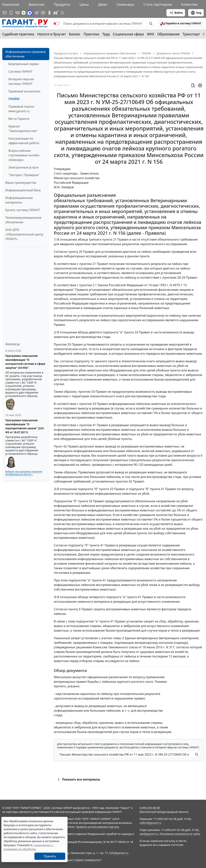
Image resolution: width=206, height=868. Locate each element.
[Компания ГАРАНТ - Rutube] (56, 13)
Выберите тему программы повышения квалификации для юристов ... (24, 473)
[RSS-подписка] (62, 13)
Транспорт (191, 34)
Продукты (62, 4)
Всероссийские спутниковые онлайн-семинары (24, 155)
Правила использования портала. (98, 827)
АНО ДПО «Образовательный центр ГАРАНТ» (24, 234)
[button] (181, 24)
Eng (196, 13)
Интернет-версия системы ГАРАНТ (21, 81)
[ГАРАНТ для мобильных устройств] (11, 13)
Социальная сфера (128, 34)
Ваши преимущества (21, 183)
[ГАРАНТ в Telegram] (37, 13)
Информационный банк (23, 190)
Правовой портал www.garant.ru (21, 109)
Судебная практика (18, 34)
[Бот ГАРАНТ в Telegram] (43, 13)
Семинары (125, 4)
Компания (11, 4)
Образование (168, 34)
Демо (103, 4)
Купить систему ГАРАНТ (23, 210)
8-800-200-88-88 (150, 808)
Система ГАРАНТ (20, 72)
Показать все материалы (78, 779)
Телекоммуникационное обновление (23, 220)
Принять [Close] (50, 856)
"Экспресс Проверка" (24, 175)
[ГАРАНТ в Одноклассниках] (49, 13)
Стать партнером (158, 4)
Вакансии (36, 4)
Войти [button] (176, 13)
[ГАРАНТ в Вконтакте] (17, 13)
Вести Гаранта (19, 119)
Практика (91, 34)
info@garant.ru (119, 853)
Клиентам (189, 4)
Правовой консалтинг (24, 91)
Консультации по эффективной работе (24, 141)
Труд (106, 34)
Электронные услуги (23, 167)
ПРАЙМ (14, 99)
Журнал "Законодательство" (23, 129)
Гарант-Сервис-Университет (83, 860)
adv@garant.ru (149, 834)
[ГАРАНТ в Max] (30, 13)
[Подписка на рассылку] (5, 13)
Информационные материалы (19, 200)
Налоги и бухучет (52, 34)
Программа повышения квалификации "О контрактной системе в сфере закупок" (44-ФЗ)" (25, 362)
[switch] (56, 24)
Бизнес (75, 34)
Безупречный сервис (24, 64)
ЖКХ (151, 34)
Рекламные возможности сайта (180, 834)
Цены (84, 4)
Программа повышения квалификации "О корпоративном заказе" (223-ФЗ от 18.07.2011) (25, 426)
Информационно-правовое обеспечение (25, 54)
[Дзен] (24, 13)
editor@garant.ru (150, 823)
